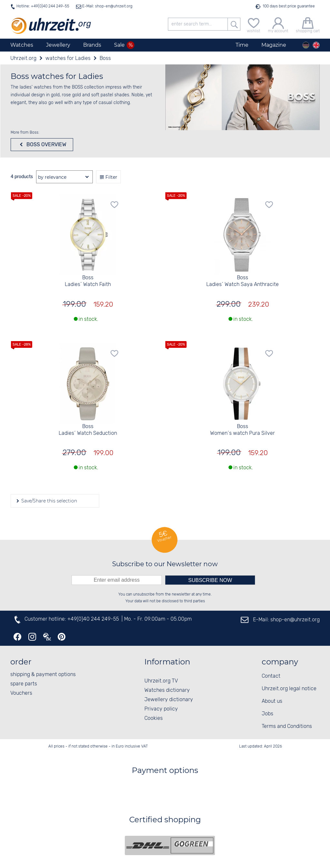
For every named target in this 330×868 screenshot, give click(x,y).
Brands (92, 45)
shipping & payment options (43, 675)
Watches (22, 45)
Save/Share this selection (49, 501)
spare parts (24, 684)
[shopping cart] (308, 24)
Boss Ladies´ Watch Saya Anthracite (243, 281)
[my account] (278, 24)
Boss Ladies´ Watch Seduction (88, 430)
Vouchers (21, 693)
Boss (46, 144)
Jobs (267, 714)
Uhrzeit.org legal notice (289, 689)
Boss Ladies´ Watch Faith (88, 281)
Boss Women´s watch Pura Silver (243, 430)
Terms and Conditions (287, 726)
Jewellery (58, 45)
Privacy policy (161, 709)
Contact (271, 676)
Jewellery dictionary (169, 700)
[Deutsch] (306, 45)
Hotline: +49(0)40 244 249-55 (43, 6)
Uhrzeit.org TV (161, 681)
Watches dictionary (167, 690)
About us (272, 701)
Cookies (154, 718)
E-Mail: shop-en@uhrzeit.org (107, 6)
